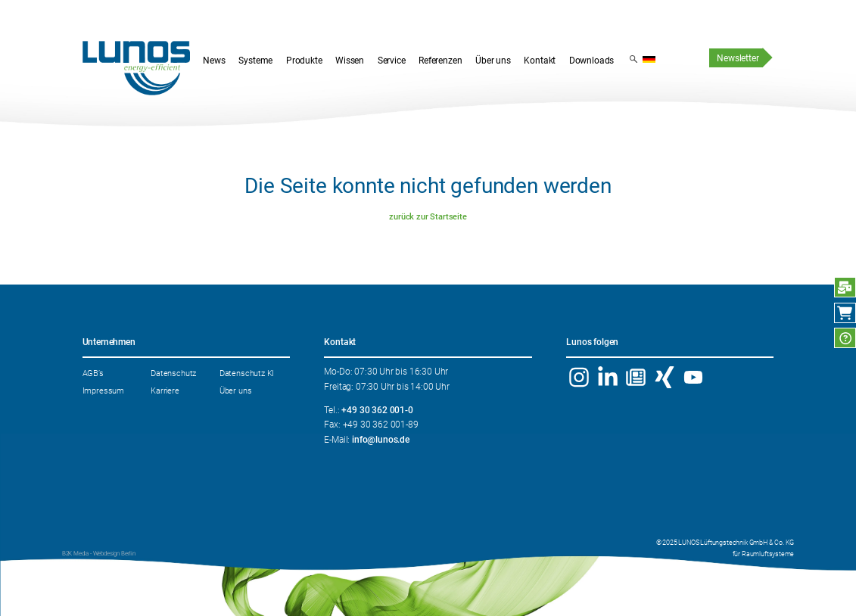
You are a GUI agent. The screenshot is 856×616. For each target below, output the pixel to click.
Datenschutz (173, 373)
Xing (665, 377)
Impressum (103, 390)
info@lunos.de (381, 440)
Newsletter (738, 58)
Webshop (845, 313)
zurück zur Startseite (428, 216)
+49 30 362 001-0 (377, 410)
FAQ (845, 338)
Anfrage (845, 287)
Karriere (165, 390)
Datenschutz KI (247, 373)
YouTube (694, 377)
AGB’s (93, 373)
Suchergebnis (633, 58)
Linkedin (607, 377)
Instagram (579, 377)
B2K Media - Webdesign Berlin (99, 554)
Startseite (136, 68)
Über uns (236, 390)
